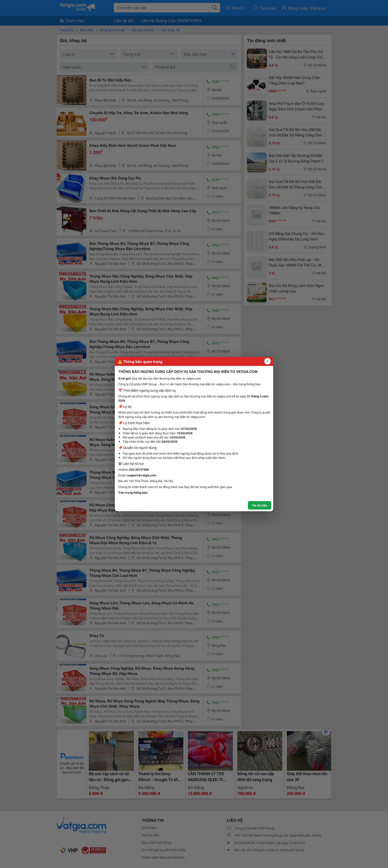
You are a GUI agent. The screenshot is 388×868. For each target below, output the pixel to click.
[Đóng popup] (267, 361)
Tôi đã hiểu (260, 505)
